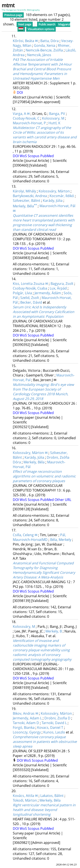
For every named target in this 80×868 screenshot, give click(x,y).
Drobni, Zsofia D (57, 718)
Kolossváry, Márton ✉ (30, 453)
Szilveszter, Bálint (27, 201)
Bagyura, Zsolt (62, 284)
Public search (47, 24)
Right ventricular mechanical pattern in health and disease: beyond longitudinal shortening (44, 810)
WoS (24, 156)
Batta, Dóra (49, 41)
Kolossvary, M (53, 118)
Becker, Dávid (31, 302)
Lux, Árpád (58, 288)
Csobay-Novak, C (26, 118)
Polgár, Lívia (22, 293)
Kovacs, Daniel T (50, 727)
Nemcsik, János (39, 55)
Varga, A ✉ (21, 114)
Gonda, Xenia (45, 45)
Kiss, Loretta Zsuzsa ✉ (30, 284)
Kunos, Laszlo (54, 732)
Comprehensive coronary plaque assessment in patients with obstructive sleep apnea (45, 742)
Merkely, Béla (25, 206)
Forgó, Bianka (24, 727)
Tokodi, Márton (25, 800)
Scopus (34, 156)
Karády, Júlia (53, 201)
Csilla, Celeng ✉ (25, 535)
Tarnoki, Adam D (26, 723)
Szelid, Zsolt (30, 298)
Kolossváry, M (24, 626)
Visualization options (41, 29)
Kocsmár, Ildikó (62, 196)
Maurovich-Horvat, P (29, 123)
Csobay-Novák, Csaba (30, 288)
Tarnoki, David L (54, 723)
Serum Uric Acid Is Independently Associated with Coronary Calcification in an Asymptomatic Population (44, 312)
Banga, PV (57, 114)
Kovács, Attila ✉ (25, 796)
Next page (25, 24)
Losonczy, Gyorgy (27, 732)
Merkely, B (54, 631)
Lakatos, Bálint (52, 796)
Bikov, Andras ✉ (25, 713)
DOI (20, 92)
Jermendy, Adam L (27, 718)
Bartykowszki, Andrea (30, 196)
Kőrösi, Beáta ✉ (25, 41)
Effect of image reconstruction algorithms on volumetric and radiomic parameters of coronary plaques (44, 476)
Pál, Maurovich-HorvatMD (39, 537)
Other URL (63, 500)
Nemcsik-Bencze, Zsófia (44, 50)
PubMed (47, 156)
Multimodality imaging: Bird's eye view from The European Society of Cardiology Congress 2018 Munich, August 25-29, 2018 (43, 392)
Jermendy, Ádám (48, 293)
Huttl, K (54, 123)
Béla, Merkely (61, 540)
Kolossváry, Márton (54, 191)
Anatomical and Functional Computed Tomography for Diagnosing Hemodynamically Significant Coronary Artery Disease (44, 570)
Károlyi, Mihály (24, 191)
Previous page (13, 15)
